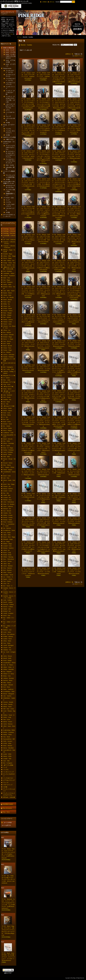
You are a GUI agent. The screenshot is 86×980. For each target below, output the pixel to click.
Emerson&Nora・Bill (9, 739)
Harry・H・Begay (8, 448)
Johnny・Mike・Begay (9, 256)
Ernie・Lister (7, 413)
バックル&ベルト (8, 778)
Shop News (6, 812)
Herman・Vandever (8, 548)
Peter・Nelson (7, 465)
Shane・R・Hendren (9, 504)
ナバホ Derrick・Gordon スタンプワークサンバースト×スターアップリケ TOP (28, 572)
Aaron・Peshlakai (8, 452)
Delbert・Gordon (8, 515)
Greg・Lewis (7, 384)
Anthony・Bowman (9, 678)
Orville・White (7, 743)
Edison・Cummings (9, 443)
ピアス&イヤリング (9, 780)
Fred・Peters (7, 687)
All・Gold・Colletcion (9, 240)
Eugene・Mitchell (8, 685)
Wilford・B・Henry (9, 674)
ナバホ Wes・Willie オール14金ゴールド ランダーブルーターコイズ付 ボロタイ (8, 879)
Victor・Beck (7, 302)
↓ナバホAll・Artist (9, 198)
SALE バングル (11, 52)
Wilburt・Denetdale (9, 669)
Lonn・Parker (7, 533)
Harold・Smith (7, 658)
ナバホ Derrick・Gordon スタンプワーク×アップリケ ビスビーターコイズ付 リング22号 (59, 155)
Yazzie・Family (8, 408)
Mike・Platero (7, 683)
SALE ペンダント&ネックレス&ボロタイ (11, 56)
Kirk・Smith (7, 343)
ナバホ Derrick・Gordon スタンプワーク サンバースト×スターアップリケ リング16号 (28, 521)
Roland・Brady (7, 555)
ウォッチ (8, 116)
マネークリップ (8, 785)
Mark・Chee (7, 278)
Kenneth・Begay (8, 254)
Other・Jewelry (10, 165)
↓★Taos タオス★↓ (9, 386)
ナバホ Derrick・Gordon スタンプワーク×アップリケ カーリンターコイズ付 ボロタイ (28, 155)
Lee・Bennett (7, 352)
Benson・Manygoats (9, 694)
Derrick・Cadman (8, 607)
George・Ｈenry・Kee (9, 263)
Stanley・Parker (8, 734)
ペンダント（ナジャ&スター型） (10, 92)
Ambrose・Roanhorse (9, 276)
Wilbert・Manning (8, 557)
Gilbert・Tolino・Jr (9, 667)
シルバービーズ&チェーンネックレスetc (10, 106)
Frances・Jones (7, 324)
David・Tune (7, 615)
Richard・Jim (7, 611)
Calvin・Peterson (8, 724)
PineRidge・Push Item (9, 233)
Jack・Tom (6, 478)
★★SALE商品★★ (9, 48)
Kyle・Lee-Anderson (9, 634)
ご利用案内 (44, 2)
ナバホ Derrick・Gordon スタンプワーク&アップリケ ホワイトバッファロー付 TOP (59, 238)
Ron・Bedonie (7, 332)
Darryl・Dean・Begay (9, 537)
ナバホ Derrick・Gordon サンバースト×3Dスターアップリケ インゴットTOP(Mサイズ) (59, 318)
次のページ (79, 56)
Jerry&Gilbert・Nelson (9, 663)
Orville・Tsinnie (8, 308)
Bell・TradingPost (8, 367)
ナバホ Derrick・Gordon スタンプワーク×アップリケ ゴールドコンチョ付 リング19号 (28, 421)
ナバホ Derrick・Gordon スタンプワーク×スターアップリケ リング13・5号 (74, 497)
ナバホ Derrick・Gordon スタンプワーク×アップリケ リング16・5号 (28, 473)
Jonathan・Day (7, 399)
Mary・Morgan (7, 315)
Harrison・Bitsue (8, 680)
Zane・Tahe (6, 761)
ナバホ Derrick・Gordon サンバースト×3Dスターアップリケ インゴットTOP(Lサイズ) (43, 318)
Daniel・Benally (8, 300)
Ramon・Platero (8, 293)
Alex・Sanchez (7, 696)
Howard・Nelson (8, 463)
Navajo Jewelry (7, 68)
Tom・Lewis (7, 719)
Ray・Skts (6, 493)
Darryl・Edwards (8, 439)
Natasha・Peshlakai (9, 357)
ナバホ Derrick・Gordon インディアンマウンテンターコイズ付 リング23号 (44, 497)
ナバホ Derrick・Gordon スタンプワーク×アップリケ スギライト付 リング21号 (28, 238)
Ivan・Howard (7, 511)
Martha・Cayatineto (9, 732)
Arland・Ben (7, 495)
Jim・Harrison (7, 528)
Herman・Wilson (8, 311)
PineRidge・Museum (9, 229)
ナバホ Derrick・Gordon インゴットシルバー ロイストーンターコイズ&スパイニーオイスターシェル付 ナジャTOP (59, 184)
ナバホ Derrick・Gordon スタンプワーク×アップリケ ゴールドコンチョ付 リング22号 (74, 395)
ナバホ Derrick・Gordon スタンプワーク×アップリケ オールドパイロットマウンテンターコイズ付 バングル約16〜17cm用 (59, 212)
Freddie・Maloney (8, 636)
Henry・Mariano (8, 746)
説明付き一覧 (69, 54)
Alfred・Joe (6, 550)
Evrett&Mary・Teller (9, 691)
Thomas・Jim (7, 486)
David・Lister (7, 476)
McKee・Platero (8, 411)
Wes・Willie (7, 441)
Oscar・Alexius (7, 561)
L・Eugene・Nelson (9, 467)
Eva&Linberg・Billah (9, 730)
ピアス (8, 110)
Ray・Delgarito (7, 671)
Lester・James (7, 632)
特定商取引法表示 (8, 804)
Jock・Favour (7, 397)
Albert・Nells (7, 535)
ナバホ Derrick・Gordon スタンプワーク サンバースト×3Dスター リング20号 (59, 129)
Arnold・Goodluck (8, 613)
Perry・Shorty (7, 415)
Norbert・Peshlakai (8, 450)
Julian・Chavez (7, 572)
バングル (8, 129)
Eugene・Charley (8, 579)
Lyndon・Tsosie (8, 639)
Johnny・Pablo (7, 284)
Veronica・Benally (8, 702)
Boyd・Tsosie (7, 422)
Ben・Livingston (8, 763)
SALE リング (10, 50)
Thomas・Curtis (8, 322)
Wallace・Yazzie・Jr (9, 715)
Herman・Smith (8, 520)
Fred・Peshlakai (8, 271)
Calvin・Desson (8, 656)
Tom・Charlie (7, 581)
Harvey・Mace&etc (9, 748)
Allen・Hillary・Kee (9, 260)
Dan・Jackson (7, 317)
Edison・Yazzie (7, 707)
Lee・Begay (7, 541)
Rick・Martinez (7, 570)
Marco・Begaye (8, 430)
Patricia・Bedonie (8, 489)
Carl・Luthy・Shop (9, 369)
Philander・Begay (8, 539)
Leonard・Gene (7, 546)
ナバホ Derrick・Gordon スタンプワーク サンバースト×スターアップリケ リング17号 (44, 344)
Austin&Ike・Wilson (9, 273)
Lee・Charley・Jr (8, 577)
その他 (8, 123)
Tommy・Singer (8, 350)
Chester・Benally (8, 704)
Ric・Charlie (7, 426)
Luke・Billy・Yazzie (9, 291)
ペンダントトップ (8, 772)
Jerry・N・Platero (8, 665)
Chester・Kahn (7, 295)
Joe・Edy (6, 404)
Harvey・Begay (7, 258)
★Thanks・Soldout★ (9, 797)
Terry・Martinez (8, 568)
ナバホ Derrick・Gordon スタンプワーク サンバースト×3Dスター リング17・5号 (74, 128)
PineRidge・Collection (9, 231)
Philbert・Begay (8, 544)
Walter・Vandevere (8, 689)
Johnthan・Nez (7, 650)
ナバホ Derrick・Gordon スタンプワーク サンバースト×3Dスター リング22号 (44, 129)
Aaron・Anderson (8, 506)
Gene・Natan (7, 643)
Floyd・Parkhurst (8, 522)
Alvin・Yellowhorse (9, 502)
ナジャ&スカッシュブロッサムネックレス (10, 161)
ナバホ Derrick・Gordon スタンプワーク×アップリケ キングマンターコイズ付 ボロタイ (43, 521)
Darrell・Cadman (8, 602)
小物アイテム (10, 139)
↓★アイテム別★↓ (8, 765)
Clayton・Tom (7, 648)
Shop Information (7, 808)
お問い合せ (52, 2)
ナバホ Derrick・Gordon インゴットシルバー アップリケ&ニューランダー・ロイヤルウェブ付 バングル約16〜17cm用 (43, 156)
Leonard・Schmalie (9, 335)
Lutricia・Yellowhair (9, 355)
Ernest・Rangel (7, 660)
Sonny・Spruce (7, 389)
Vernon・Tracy (7, 348)
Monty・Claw (7, 676)
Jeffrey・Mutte (7, 641)
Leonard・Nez (7, 497)
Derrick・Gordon (8, 517)
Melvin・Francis (8, 722)
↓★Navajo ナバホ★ (9, 406)
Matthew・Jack (7, 630)
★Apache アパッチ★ (9, 375)
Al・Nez (6, 417)
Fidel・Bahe (7, 457)
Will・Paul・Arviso (9, 709)
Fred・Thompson (8, 282)
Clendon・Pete (7, 513)
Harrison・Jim (7, 509)
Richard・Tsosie (8, 424)
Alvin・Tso (6, 583)
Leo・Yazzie (7, 446)
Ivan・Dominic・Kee (9, 265)
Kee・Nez (6, 419)
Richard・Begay (8, 337)
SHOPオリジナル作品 (9, 137)
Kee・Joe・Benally (9, 297)
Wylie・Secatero (8, 741)
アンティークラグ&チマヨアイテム (10, 147)
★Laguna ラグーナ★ (9, 382)
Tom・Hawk (7, 737)
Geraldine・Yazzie (8, 575)
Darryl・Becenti (8, 346)
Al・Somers (7, 378)
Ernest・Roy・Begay (9, 484)
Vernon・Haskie (8, 428)
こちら (11, 34)
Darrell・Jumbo (7, 454)
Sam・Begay (7, 280)
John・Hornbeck (8, 395)
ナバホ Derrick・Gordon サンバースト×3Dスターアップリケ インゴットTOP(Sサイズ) (74, 318)
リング (8, 200)
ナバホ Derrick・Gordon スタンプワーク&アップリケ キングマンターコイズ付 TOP (43, 238)
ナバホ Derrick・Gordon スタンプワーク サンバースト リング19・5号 (28, 344)
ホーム (19, 37)
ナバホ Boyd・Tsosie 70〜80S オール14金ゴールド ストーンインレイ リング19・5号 (9, 957)
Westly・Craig (7, 717)
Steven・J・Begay (8, 339)
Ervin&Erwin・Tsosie (9, 530)
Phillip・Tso (7, 304)
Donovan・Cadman (8, 604)
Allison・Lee (7, 330)
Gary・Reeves (7, 341)
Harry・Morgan (7, 313)
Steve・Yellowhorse (9, 559)
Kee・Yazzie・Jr (8, 586)
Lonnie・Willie (7, 754)
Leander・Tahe (7, 759)
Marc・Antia (7, 380)
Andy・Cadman (8, 600)
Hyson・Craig (7, 552)
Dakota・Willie (7, 756)
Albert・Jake (7, 564)
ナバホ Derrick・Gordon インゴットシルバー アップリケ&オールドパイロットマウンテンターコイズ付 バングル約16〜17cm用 (74, 292)
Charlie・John (7, 609)
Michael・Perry (7, 500)
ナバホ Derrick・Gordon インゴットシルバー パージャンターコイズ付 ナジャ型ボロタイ (43, 182)
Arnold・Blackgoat (8, 645)
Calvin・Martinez (8, 566)
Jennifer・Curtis (8, 491)
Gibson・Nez (7, 306)
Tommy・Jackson (8, 319)
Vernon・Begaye (8, 470)
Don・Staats (7, 402)
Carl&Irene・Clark (8, 433)
